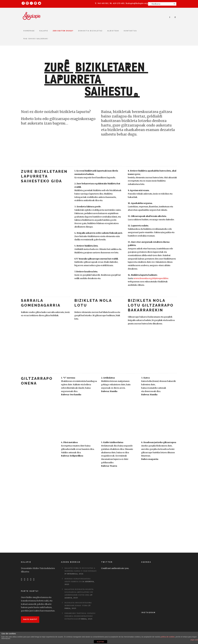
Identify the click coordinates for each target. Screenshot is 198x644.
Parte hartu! (30, 619)
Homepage (29, 31)
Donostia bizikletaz (90, 31)
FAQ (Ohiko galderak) (36, 39)
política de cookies (168, 637)
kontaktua (130, 31)
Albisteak (113, 31)
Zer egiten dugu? (63, 31)
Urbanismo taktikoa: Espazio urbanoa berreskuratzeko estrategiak (80, 616)
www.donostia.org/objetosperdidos (151, 278)
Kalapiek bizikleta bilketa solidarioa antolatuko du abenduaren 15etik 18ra (79, 592)
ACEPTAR (100, 642)
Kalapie (44, 31)
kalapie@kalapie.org (137, 3)
